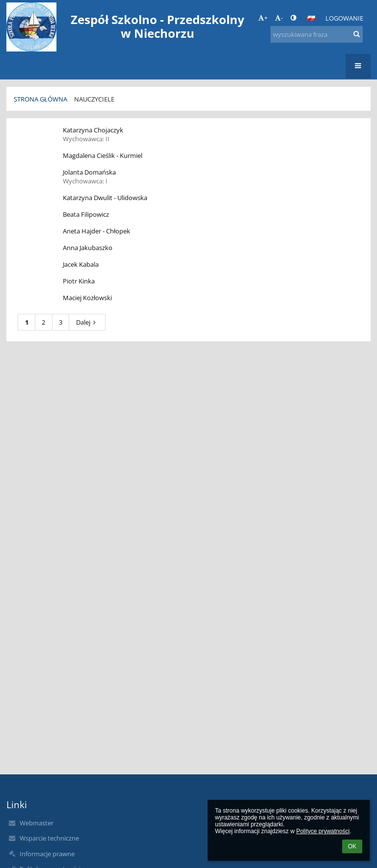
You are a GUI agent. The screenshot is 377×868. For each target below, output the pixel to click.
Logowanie (344, 18)
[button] (311, 18)
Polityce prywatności (323, 831)
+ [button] (263, 18)
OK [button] (352, 846)
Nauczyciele (94, 99)
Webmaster (37, 823)
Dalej (87, 322)
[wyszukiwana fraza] (317, 34)
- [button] (279, 18)
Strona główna (40, 99)
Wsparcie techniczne (49, 838)
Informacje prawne (47, 854)
